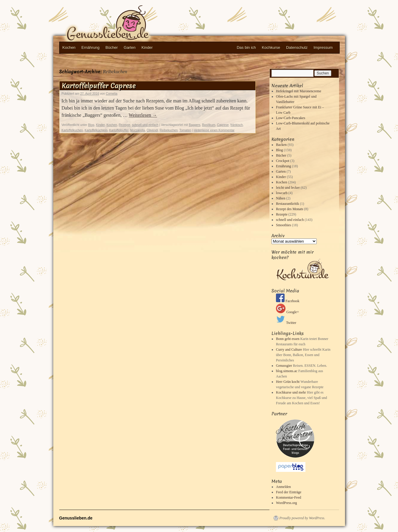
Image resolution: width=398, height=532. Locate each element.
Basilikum (209, 125)
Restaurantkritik (287, 204)
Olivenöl (152, 130)
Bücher (111, 47)
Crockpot (283, 161)
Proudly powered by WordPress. (302, 518)
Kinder (147, 47)
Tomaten (185, 130)
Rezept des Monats (289, 209)
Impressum (323, 47)
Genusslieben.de (119, 24)
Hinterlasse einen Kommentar (214, 130)
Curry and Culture (289, 350)
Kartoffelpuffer (119, 130)
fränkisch (237, 125)
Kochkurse (271, 47)
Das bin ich (246, 47)
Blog (91, 125)
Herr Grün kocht (288, 382)
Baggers (195, 125)
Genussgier (284, 366)
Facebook (288, 301)
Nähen (281, 198)
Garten (130, 47)
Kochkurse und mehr (291, 392)
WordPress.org (286, 503)
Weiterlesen (143, 115)
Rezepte (125, 125)
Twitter (286, 323)
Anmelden (283, 487)
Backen (281, 145)
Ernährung (91, 47)
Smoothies (284, 225)
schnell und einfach (145, 125)
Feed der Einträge (289, 492)
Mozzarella (138, 130)
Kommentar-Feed (288, 497)
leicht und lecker (288, 188)
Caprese (223, 125)
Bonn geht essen (288, 339)
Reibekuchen (169, 130)
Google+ (287, 312)
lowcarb (282, 193)
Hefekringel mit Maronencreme (299, 91)
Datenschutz (297, 47)
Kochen (69, 47)
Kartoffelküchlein (96, 130)
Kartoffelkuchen (72, 130)
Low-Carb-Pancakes (291, 118)
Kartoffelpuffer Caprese (99, 86)
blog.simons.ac (287, 371)
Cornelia (112, 94)
